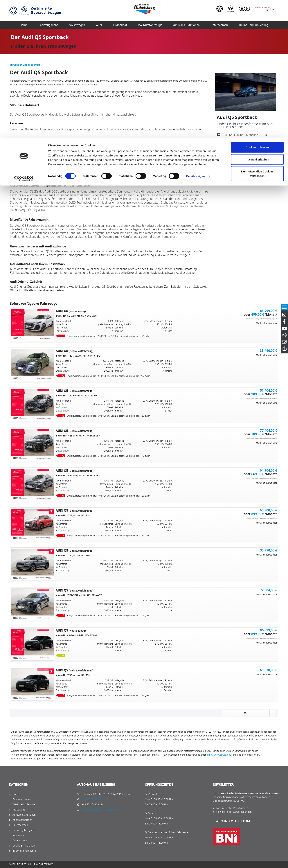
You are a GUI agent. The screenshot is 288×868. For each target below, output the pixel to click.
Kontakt (229, 150)
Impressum (19, 835)
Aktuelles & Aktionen (24, 815)
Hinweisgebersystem (24, 830)
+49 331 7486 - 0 (91, 799)
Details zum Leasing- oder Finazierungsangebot (262, 319)
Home (16, 794)
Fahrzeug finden (22, 799)
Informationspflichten (25, 851)
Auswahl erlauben (257, 22)
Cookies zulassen (257, 10)
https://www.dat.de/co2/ (219, 755)
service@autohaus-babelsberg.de (101, 810)
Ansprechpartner (22, 820)
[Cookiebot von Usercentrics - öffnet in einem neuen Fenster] (24, 41)
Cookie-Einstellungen (24, 846)
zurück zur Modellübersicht (26, 65)
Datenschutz (20, 840)
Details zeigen (195, 38)
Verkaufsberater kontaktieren (246, 135)
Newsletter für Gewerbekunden (234, 812)
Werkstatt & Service (24, 804)
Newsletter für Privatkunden (232, 808)
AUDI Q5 (71, 311)
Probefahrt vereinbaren (241, 142)
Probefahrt (19, 810)
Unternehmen (20, 825)
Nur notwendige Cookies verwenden (257, 36)
